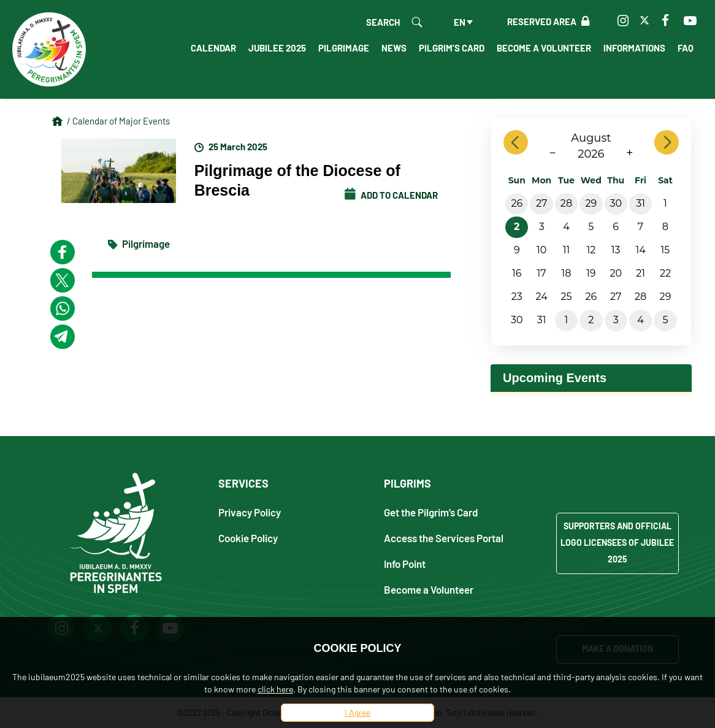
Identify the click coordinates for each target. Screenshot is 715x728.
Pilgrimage (344, 48)
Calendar (213, 48)
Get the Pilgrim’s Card (431, 512)
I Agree (357, 712)
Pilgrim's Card (452, 48)
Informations (634, 48)
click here (275, 689)
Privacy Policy (250, 512)
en (460, 22)
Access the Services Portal (444, 538)
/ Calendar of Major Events (118, 121)
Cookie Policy (248, 538)
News (394, 48)
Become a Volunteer (544, 48)
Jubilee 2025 (277, 48)
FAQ (686, 48)
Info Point (405, 563)
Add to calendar (391, 195)
